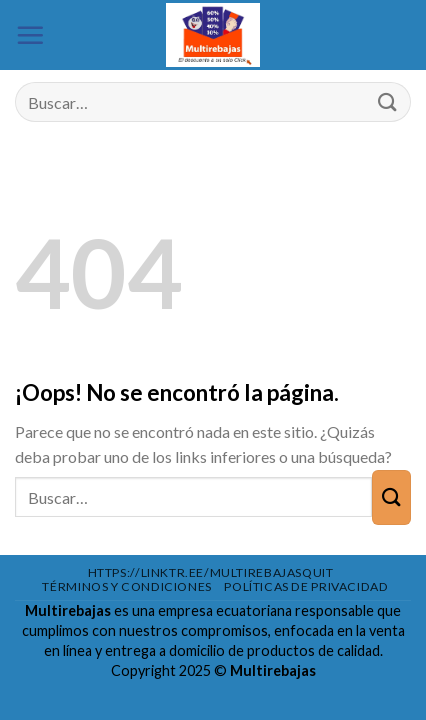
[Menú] (30, 35)
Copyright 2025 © (213, 670)
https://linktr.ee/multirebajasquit (211, 572)
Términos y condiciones (126, 586)
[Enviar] (387, 102)
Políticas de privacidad (306, 586)
